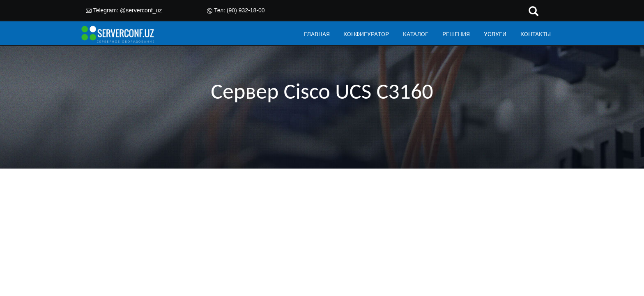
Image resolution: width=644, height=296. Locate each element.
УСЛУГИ (495, 34)
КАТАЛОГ (416, 34)
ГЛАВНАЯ (317, 34)
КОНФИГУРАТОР (366, 34)
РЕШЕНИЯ (456, 34)
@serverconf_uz (141, 10)
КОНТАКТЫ (536, 34)
